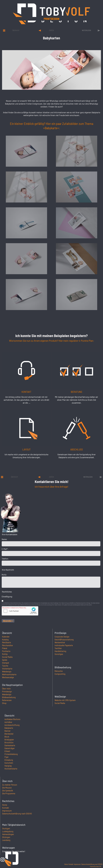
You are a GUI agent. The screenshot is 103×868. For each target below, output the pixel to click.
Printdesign (73, 19)
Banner (8, 731)
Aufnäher (8, 722)
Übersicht (16, 30)
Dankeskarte (10, 745)
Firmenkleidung (11, 754)
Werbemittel (60, 642)
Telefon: (5, 559)
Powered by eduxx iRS (96, 866)
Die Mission (7, 788)
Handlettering (60, 651)
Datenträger (10, 748)
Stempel (6, 663)
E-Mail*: (5, 549)
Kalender (6, 637)
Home (5, 805)
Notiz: (4, 575)
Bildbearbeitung (9, 697)
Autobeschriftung (12, 725)
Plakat (5, 648)
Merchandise (7, 645)
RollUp (5, 654)
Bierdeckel (9, 734)
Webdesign (7, 671)
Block (7, 737)
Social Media (7, 657)
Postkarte (6, 651)
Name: (4, 539)
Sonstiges (59, 654)
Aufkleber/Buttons (12, 719)
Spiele (5, 660)
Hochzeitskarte (11, 769)
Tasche (5, 666)
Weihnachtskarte (9, 674)
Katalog (5, 639)
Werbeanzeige (8, 677)
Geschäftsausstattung (64, 639)
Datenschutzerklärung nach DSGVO (17, 814)
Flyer (7, 757)
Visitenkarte (7, 669)
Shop (4, 703)
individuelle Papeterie (64, 645)
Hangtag (8, 766)
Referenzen (7, 700)
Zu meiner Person (10, 785)
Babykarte (9, 728)
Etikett (7, 751)
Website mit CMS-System (65, 700)
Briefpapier (9, 740)
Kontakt (6, 808)
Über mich (6, 689)
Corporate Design (62, 637)
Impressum (7, 811)
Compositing (60, 674)
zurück (51, 30)
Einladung (9, 760)
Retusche (59, 671)
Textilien (58, 648)
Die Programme (9, 793)
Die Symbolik (8, 790)
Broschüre (9, 742)
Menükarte (6, 642)
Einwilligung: (7, 596)
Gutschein (9, 763)
